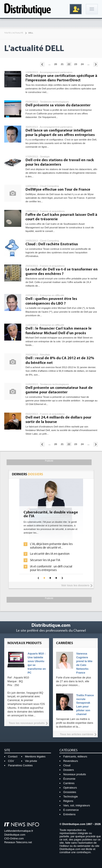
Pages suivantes (96, 64)
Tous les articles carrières (77, 734)
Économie (69, 779)
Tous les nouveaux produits (27, 723)
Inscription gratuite (76, 9)
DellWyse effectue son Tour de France (58, 189)
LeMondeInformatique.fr (19, 831)
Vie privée (31, 761)
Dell (31, 33)
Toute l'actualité (14, 33)
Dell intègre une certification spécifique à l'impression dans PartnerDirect (61, 78)
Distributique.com (15, 835)
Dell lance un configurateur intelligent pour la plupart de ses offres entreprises (60, 133)
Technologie (71, 797)
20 (56, 64)
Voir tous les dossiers (75, 585)
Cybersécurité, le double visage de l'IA (51, 514)
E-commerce (71, 810)
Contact (13, 756)
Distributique (28, 9)
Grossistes (70, 792)
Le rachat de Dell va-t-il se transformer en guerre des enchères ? (62, 272)
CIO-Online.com (14, 838)
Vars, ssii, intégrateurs (77, 805)
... (50, 64)
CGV (11, 761)
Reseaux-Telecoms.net (18, 842)
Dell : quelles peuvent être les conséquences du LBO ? (51, 301)
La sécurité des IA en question (50, 554)
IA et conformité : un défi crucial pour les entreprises (51, 568)
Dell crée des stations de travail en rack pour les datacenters (60, 162)
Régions (68, 801)
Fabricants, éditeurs (75, 756)
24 (82, 64)
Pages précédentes (42, 64)
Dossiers (69, 770)
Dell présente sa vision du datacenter (58, 105)
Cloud (67, 765)
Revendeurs (71, 761)
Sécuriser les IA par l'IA (45, 560)
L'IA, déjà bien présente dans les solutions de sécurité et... (51, 546)
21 (62, 64)
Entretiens (69, 814)
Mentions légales (35, 756)
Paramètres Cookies (20, 765)
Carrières (69, 783)
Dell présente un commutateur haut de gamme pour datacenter (59, 390)
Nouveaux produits (75, 774)
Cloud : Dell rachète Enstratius (52, 244)
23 (76, 64)
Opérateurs (70, 788)
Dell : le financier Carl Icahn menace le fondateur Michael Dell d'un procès (59, 331)
